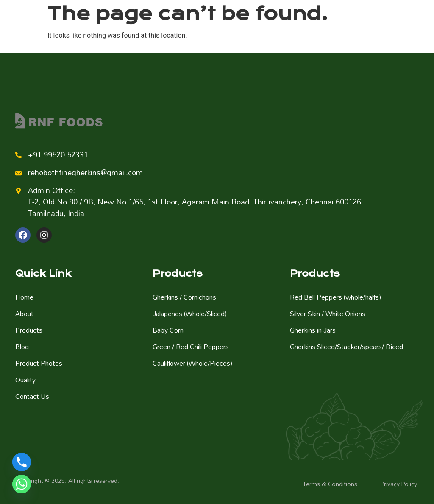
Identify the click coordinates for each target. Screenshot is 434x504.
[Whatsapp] (22, 484)
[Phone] (22, 462)
